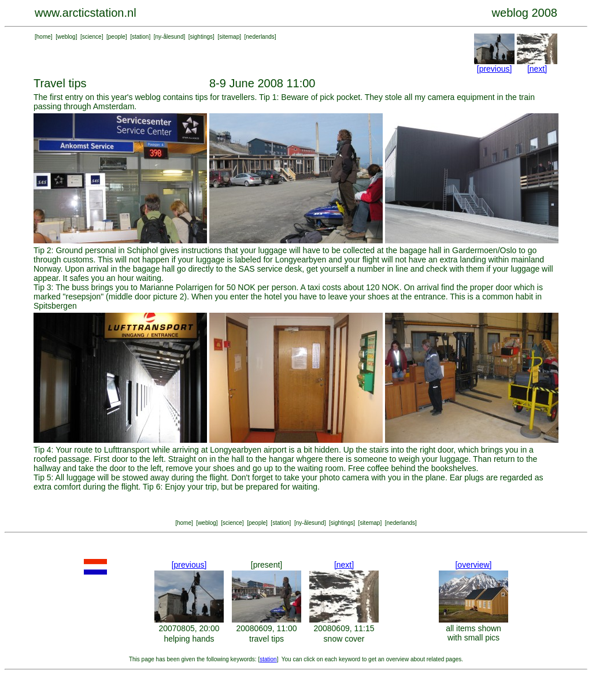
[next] (537, 69)
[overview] (473, 565)
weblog (66, 37)
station (140, 37)
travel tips (267, 639)
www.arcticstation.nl (86, 13)
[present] (267, 565)
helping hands (189, 639)
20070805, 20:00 (189, 628)
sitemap (229, 37)
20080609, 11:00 (266, 628)
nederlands (260, 37)
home (44, 37)
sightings (201, 37)
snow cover (344, 639)
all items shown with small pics (473, 633)
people (117, 37)
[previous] (495, 69)
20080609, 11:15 (344, 628)
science (92, 37)
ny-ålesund (170, 37)
